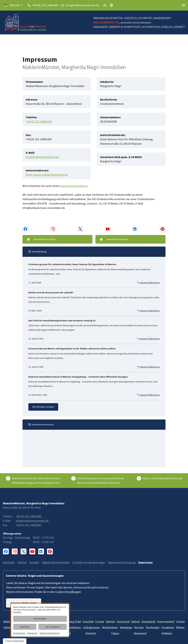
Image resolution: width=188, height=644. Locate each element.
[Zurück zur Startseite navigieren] (26, 22)
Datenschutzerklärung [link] (49, 633)
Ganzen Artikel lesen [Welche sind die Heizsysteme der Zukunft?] (148, 310)
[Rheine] (180, 627)
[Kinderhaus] (74, 627)
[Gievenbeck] (148, 621)
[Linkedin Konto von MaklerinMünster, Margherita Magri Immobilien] (135, 229)
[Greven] (180, 621)
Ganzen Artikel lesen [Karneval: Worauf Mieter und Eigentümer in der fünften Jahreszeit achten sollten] (148, 367)
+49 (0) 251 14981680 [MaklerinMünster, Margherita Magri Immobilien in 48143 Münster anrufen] (45, 5)
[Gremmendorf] (166, 621)
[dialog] (40, 620)
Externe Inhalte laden (24, 603)
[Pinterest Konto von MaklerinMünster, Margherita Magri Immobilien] (163, 229)
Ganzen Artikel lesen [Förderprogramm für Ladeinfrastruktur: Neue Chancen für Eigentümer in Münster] (148, 282)
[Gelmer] (135, 621)
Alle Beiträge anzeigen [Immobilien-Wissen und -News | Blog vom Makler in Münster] (43, 407)
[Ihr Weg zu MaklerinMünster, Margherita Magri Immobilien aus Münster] (22, 562)
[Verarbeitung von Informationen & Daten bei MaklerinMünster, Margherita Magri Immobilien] (122, 562)
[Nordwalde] (153, 627)
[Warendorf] (140, 633)
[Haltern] (8, 627)
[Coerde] (100, 621)
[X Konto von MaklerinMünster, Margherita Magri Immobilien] (80, 229)
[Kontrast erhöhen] (111, 5)
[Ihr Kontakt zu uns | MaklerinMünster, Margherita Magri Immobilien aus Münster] (34, 562)
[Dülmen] (110, 621)
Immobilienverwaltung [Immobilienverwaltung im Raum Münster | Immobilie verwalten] (117, 239)
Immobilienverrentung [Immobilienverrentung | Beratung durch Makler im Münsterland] (45, 239)
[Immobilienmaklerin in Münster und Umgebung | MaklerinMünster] (9, 562)
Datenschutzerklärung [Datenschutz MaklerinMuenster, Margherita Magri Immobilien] (74, 186)
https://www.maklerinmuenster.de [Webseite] (47, 175)
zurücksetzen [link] (19, 633)
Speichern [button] (25, 627)
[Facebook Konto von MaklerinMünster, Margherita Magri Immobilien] (25, 229)
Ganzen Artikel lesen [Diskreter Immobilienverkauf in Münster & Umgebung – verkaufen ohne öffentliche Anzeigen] (148, 395)
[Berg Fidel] (75, 621)
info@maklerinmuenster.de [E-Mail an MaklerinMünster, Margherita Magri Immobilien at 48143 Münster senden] (82, 5)
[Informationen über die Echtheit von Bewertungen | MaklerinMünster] (89, 562)
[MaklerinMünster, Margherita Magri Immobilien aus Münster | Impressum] (145, 562)
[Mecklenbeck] (110, 627)
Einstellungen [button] (40, 619)
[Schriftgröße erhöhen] (105, 5)
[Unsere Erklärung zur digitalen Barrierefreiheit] (56, 562)
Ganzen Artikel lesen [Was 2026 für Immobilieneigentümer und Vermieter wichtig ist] (148, 339)
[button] (13, 5)
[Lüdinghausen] (91, 627)
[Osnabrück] (168, 627)
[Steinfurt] (91, 633)
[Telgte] (115, 633)
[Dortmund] (123, 621)
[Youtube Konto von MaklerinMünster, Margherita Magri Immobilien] (108, 229)
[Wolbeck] (167, 633)
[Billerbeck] (88, 621)
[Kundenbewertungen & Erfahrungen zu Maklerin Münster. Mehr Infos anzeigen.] (37, 480)
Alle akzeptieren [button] (53, 627)
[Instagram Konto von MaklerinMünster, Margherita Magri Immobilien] (53, 229)
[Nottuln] (139, 627)
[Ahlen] (7, 621)
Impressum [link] (32, 633)
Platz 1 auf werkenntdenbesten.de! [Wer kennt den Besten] (162, 478)
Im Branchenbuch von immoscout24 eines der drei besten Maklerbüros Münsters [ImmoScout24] (101, 480)
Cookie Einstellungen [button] (68, 591)
